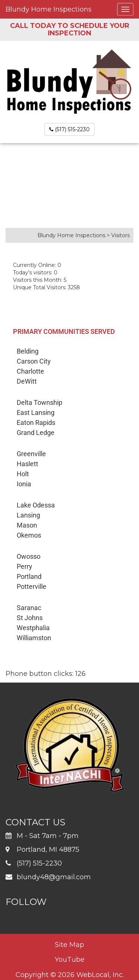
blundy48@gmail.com (54, 877)
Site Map (69, 945)
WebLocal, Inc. (100, 975)
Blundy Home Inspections (49, 9)
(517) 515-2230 (69, 129)
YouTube (70, 960)
